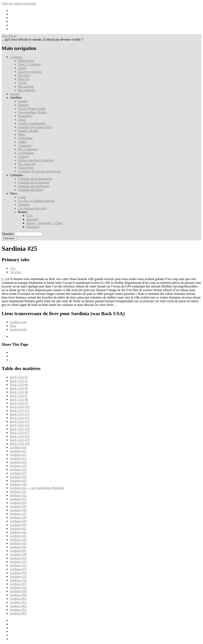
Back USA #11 (20, 410)
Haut (13, 326)
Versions (15, 272)
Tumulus (24, 205)
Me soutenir (26, 86)
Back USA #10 (20, 407)
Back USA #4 (19, 385)
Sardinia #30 (18, 484)
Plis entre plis (27, 164)
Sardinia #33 (18, 499)
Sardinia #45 (18, 543)
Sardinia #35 (18, 506)
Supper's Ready (28, 131)
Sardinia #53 (18, 569)
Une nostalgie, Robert (32, 112)
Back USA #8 (19, 399)
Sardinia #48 (18, 554)
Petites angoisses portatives (36, 160)
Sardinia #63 (18, 606)
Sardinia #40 (18, 525)
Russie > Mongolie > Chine (44, 223)
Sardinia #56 (18, 580)
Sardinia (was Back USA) (35, 127)
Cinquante (25, 145)
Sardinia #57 (18, 584)
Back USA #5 (19, 388)
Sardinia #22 (18, 455)
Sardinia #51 (18, 562)
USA (30, 216)
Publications (26, 61)
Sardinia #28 (18, 477)
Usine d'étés (26, 168)
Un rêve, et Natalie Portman (36, 201)
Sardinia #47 (18, 551)
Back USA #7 (19, 396)
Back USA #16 (20, 429)
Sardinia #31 (18, 492)
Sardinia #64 (18, 610)
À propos (16, 57)
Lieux (22, 120)
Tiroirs (22, 83)
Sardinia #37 (18, 514)
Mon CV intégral (29, 64)
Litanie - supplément (32, 123)
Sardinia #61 (18, 599)
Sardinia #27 (18, 473)
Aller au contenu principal (19, 3)
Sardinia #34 (18, 503)
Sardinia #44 (18, 540)
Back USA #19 (20, 440)
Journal (15, 94)
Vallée (22, 142)
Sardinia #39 (18, 521)
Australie (32, 219)
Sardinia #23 (18, 458)
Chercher (8, 234)
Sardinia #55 (18, 576)
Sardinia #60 (18, 595)
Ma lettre (24, 75)
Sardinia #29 (18, 480)
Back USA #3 (19, 381)
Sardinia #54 (18, 573)
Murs (22, 134)
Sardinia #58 (18, 588)
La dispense (26, 153)
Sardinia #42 (18, 532)
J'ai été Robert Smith (32, 109)
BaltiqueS (33, 227)
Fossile (23, 101)
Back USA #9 (19, 403)
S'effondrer (25, 138)
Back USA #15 (20, 425)
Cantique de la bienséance (35, 179)
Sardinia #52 (18, 565)
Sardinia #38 (18, 517)
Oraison (23, 157)
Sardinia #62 (18, 602)
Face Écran (9, 36)
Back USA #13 (20, 418)
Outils (22, 68)
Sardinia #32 (18, 495)
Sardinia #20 (18, 447)
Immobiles (25, 116)
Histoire (23, 105)
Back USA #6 (19, 392)
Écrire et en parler (30, 72)
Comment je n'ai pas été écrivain (40, 171)
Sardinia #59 (18, 591)
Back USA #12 (20, 414)
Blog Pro (24, 79)
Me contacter (27, 90)
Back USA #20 (20, 444)
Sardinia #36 (18, 510)
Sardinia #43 (18, 536)
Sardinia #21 (18, 451)
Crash (22, 197)
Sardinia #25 (18, 466)
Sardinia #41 (18, 528)
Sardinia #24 (18, 322)
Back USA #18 (20, 436)
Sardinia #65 (18, 613)
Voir (13, 268)
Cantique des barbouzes (34, 186)
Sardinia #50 (18, 558)
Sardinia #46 (18, 547)
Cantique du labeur (31, 190)
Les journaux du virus (32, 208)
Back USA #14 (20, 421)
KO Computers (28, 149)
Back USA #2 (19, 377)
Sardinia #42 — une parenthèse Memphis (37, 488)
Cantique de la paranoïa (34, 182)
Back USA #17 (20, 433)
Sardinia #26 (18, 329)
